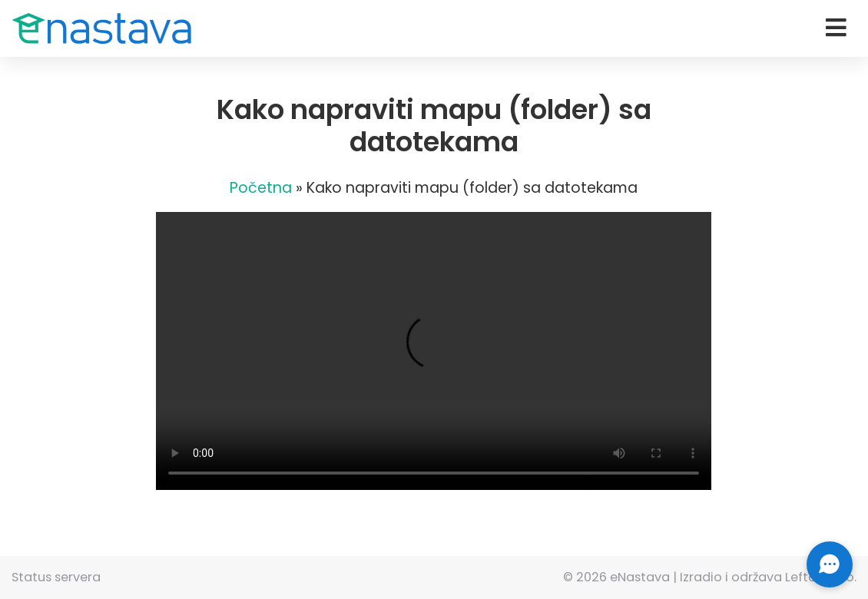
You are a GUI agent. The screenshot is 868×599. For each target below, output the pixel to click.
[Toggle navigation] (836, 28)
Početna (261, 188)
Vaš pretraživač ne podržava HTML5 (434, 351)
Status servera (56, 577)
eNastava (640, 577)
